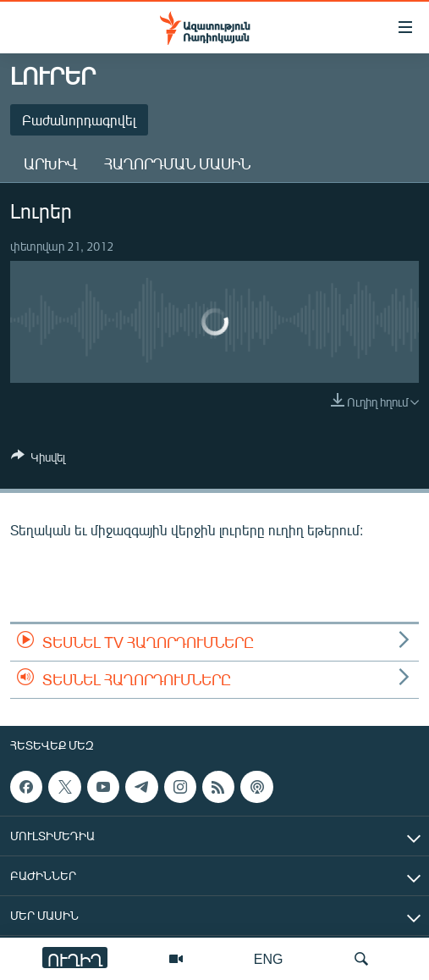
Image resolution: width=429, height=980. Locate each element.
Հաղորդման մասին (177, 163)
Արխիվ (50, 163)
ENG (269, 958)
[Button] (38, 460)
